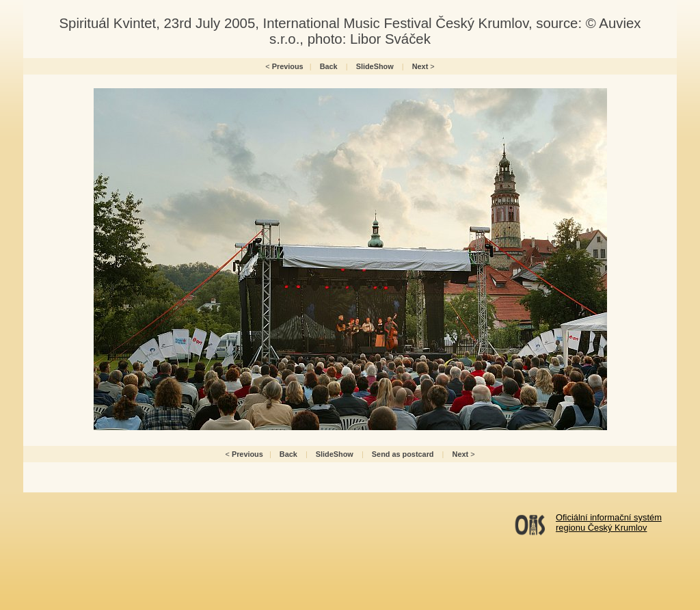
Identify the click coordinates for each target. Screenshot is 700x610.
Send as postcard (403, 454)
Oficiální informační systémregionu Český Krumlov (609, 522)
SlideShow (375, 66)
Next (420, 66)
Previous (288, 66)
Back (329, 66)
